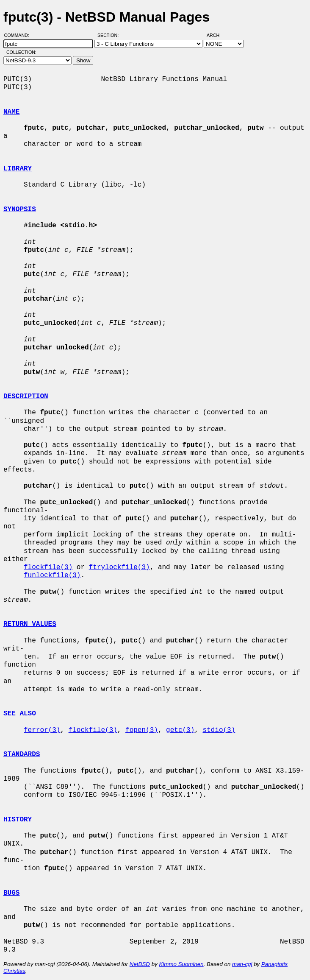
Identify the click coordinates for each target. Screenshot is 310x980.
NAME (11, 112)
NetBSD (140, 964)
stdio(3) (219, 730)
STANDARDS (22, 754)
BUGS (11, 893)
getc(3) (180, 730)
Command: (19, 35)
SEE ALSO (20, 714)
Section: (110, 35)
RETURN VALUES (30, 624)
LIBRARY (18, 169)
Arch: (217, 35)
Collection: (21, 52)
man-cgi (242, 964)
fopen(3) (142, 730)
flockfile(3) (48, 567)
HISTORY (18, 820)
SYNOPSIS (20, 209)
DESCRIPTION (26, 396)
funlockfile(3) (52, 575)
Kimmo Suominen (181, 964)
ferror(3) (42, 730)
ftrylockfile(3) (119, 567)
